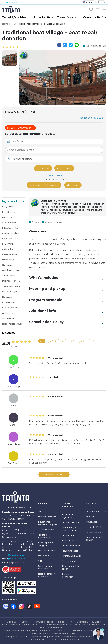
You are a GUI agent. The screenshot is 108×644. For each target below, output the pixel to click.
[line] (77, 45)
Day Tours (7, 217)
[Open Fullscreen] (105, 105)
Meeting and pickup (66, 289)
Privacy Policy (65, 622)
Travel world (68, 536)
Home (5, 24)
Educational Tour (11, 228)
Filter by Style (44, 17)
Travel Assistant (68, 17)
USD (101, 2)
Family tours (8, 244)
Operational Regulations (89, 622)
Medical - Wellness (47, 517)
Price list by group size (90, 118)
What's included (66, 278)
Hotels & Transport (47, 551)
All (42, 341)
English (88, 2)
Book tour (43, 168)
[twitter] (71, 45)
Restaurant (44, 556)
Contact (25, 622)
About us (12, 622)
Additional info (66, 311)
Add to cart (64, 168)
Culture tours (9, 249)
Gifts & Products (46, 530)
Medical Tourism (10, 233)
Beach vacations (10, 270)
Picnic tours (8, 260)
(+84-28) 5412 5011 (17, 555)
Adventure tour (10, 254)
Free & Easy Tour (11, 239)
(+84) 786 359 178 (11, 2)
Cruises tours (9, 276)
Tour (14, 24)
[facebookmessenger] (65, 45)
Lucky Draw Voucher (20, 128)
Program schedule (66, 300)
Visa (40, 561)
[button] (10, 58)
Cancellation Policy (66, 322)
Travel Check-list (70, 551)
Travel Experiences (71, 546)
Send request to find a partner (44, 185)
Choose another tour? (54, 175)
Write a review (54, 475)
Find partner (73, 185)
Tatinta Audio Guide (72, 556)
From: (9, 112)
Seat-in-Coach (9, 223)
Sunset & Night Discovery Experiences (10, 297)
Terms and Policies (44, 622)
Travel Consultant (71, 523)
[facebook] (59, 45)
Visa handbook (69, 561)
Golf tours (7, 265)
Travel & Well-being (16, 17)
